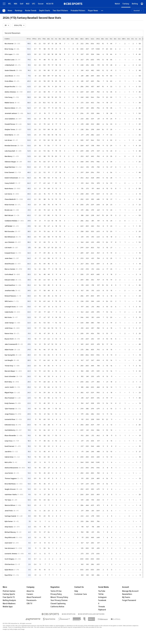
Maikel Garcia (9, 103)
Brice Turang (9, 49)
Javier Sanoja (9, 323)
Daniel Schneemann (11, 178)
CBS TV (29, 604)
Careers (30, 594)
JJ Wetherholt (10, 65)
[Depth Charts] (45, 11)
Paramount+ (32, 600)
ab (48, 39)
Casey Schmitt (10, 183)
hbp (124, 39)
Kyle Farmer (9, 521)
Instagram (102, 597)
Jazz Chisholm (10, 242)
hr (72, 39)
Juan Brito (8, 452)
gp (39, 39)
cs (119, 39)
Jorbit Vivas (9, 328)
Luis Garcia (8, 194)
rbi (77, 39)
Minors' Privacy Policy (59, 597)
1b (60, 39)
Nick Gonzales (10, 231)
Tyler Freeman (10, 409)
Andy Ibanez (9, 527)
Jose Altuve (9, 76)
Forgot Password (129, 600)
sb (115, 39)
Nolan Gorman (9, 205)
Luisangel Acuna (10, 307)
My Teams (126, 597)
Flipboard (102, 610)
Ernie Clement (10, 172)
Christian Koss (10, 564)
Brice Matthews (10, 484)
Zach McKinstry (10, 430)
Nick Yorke (8, 317)
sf (132, 39)
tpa (44, 39)
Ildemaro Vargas (10, 162)
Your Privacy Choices (59, 600)
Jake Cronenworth (11, 344)
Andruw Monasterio (11, 468)
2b (64, 39)
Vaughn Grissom (10, 489)
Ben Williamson (10, 237)
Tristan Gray (9, 366)
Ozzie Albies (9, 81)
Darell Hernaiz (9, 446)
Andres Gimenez (10, 92)
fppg (34, 39)
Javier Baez (9, 258)
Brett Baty (8, 382)
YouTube (102, 591)
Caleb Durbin (9, 312)
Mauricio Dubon (10, 108)
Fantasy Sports (9, 594)
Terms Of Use (56, 591)
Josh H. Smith (9, 387)
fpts (29, 39)
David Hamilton (10, 285)
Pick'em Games (9, 591)
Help (76, 591)
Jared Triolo (9, 511)
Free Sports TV (9, 597)
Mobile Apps (8, 607)
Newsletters (127, 594)
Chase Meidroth (10, 199)
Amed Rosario (9, 264)
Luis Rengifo (9, 360)
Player (7, 39)
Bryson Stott (9, 339)
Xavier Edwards (10, 70)
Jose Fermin (9, 473)
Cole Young (8, 97)
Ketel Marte (9, 135)
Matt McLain (9, 215)
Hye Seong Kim (10, 355)
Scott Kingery (9, 559)
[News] (10, 11)
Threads (102, 607)
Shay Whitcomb (10, 537)
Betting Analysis (9, 600)
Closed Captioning (58, 604)
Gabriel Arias (9, 457)
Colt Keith (8, 248)
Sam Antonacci (10, 548)
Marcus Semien (10, 269)
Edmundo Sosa (10, 425)
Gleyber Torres (10, 129)
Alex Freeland (9, 398)
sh (128, 39)
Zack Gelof (8, 543)
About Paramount (34, 597)
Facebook (102, 600)
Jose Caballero (10, 119)
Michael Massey (10, 532)
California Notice (57, 607)
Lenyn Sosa (9, 441)
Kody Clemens (10, 403)
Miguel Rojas (9, 393)
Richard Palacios (10, 296)
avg (82, 39)
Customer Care (81, 594)
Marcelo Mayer (10, 371)
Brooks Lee (9, 210)
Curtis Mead (9, 274)
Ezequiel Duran (10, 253)
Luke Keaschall (10, 151)
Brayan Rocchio (10, 87)
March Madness (9, 604)
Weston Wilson (10, 505)
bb (103, 39)
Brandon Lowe (10, 60)
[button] (102, 11)
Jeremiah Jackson (11, 113)
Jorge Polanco (10, 414)
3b (68, 39)
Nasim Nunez (9, 189)
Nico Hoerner (9, 44)
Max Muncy (8, 156)
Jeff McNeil (8, 226)
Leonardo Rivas (10, 419)
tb (111, 39)
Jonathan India (10, 291)
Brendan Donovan (11, 146)
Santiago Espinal (10, 516)
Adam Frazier (9, 350)
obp (87, 39)
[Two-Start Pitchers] (60, 11)
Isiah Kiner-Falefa (11, 495)
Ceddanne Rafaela (11, 221)
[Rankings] (19, 11)
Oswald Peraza (10, 124)
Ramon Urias (9, 333)
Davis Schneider (10, 376)
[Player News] (93, 11)
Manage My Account (130, 591)
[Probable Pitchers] (78, 11)
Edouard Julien (10, 280)
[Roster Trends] (31, 11)
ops (98, 39)
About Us (30, 591)
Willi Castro (9, 301)
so (107, 39)
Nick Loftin (8, 462)
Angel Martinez (10, 167)
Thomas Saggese (11, 478)
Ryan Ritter (9, 575)
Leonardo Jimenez (11, 554)
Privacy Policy (56, 594)
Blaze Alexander (10, 435)
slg (92, 39)
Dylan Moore (9, 570)
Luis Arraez (8, 140)
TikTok (101, 594)
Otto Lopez (9, 54)
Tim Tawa (8, 500)
